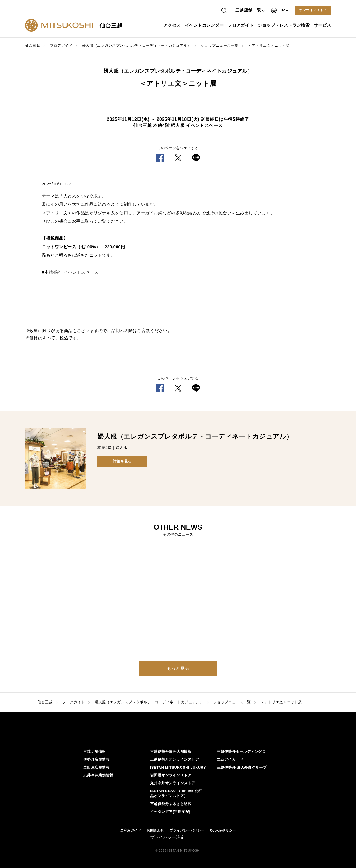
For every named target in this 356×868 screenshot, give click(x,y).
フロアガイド (241, 25)
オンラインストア (313, 10)
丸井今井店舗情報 (98, 775)
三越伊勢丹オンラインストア (175, 759)
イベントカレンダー (205, 25)
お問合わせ (155, 830)
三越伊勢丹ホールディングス (241, 752)
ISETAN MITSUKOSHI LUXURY (178, 767)
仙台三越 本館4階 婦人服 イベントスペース (178, 125)
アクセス (173, 25)
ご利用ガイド (131, 830)
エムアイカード (230, 759)
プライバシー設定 (167, 837)
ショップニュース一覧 (220, 46)
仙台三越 (33, 46)
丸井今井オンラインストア (173, 783)
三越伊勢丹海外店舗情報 (171, 752)
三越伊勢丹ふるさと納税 (171, 804)
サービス (323, 25)
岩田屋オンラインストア (171, 775)
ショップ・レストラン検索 (284, 25)
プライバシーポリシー (187, 830)
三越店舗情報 (95, 752)
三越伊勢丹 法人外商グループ (242, 767)
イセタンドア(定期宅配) (170, 812)
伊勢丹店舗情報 (97, 759)
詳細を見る (122, 461)
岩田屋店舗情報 (97, 767)
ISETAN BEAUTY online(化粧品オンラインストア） (176, 793)
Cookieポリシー (223, 830)
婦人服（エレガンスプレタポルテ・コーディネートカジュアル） (137, 46)
